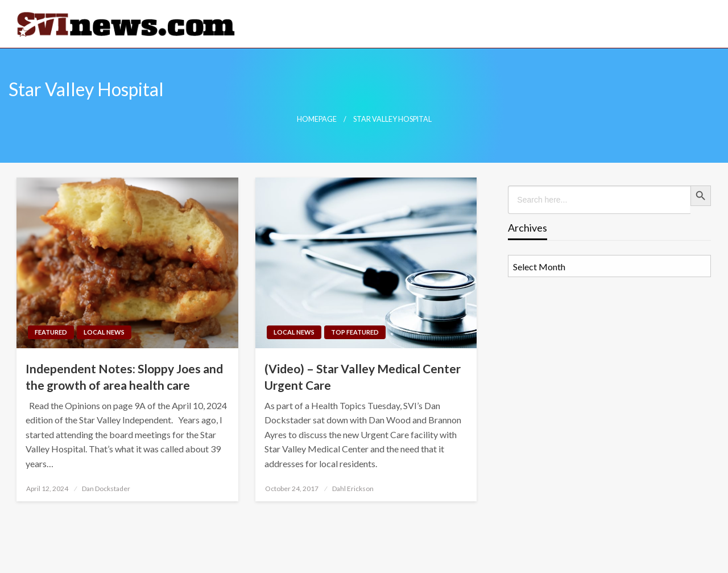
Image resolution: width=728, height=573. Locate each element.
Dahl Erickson (353, 489)
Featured (51, 332)
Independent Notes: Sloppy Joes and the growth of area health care (124, 377)
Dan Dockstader (106, 489)
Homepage (317, 119)
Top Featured (355, 332)
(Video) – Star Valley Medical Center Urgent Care (363, 377)
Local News (104, 332)
